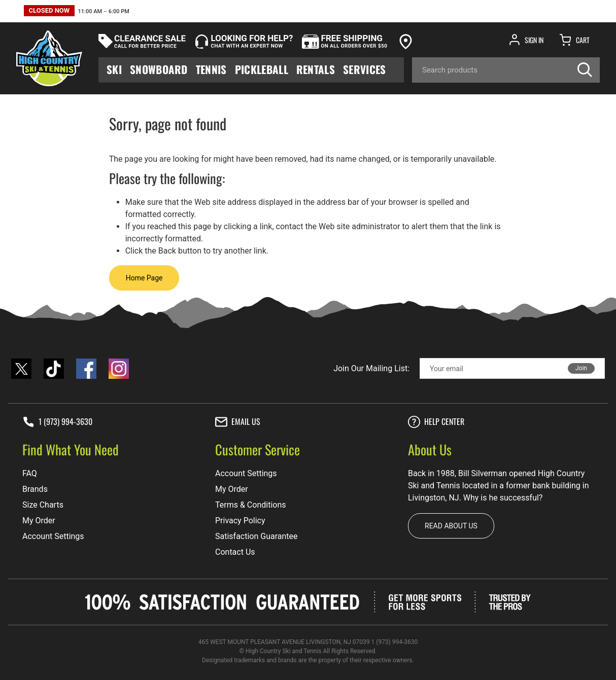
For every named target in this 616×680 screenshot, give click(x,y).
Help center (436, 422)
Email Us (238, 422)
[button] (77, 12)
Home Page (144, 278)
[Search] (506, 70)
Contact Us (235, 552)
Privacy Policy (240, 521)
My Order (39, 521)
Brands (35, 489)
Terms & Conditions (251, 505)
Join (581, 368)
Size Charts (43, 505)
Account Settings (53, 536)
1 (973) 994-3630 (57, 422)
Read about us (451, 526)
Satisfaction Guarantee (256, 536)
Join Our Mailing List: (371, 368)
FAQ (30, 473)
